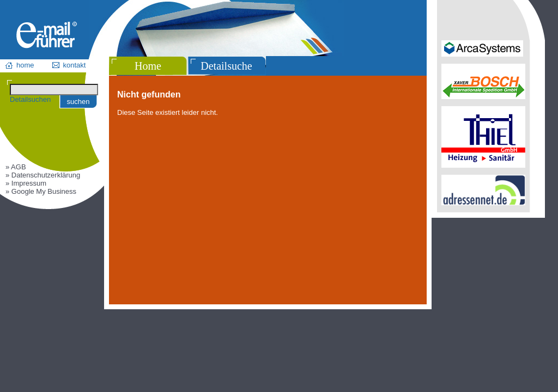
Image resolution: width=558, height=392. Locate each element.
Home (148, 66)
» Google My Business (41, 191)
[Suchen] (54, 90)
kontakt (75, 65)
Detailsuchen (30, 99)
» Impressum (26, 183)
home (25, 65)
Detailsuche (226, 66)
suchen (78, 102)
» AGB (16, 167)
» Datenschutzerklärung (43, 175)
